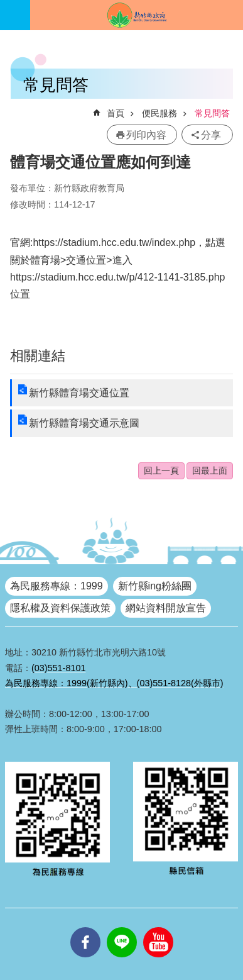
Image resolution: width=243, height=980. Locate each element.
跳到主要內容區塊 (7, 7)
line (122, 927)
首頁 (116, 113)
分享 (211, 135)
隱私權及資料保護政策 (60, 608)
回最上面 (210, 471)
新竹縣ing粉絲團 (155, 586)
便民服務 (159, 113)
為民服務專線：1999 (57, 586)
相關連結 (38, 356)
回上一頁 (161, 471)
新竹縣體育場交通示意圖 (84, 423)
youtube (158, 927)
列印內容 (146, 135)
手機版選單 (15, 15)
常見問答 (212, 113)
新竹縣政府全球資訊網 (137, 15)
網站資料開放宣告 (166, 608)
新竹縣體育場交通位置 (79, 393)
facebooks (85, 927)
